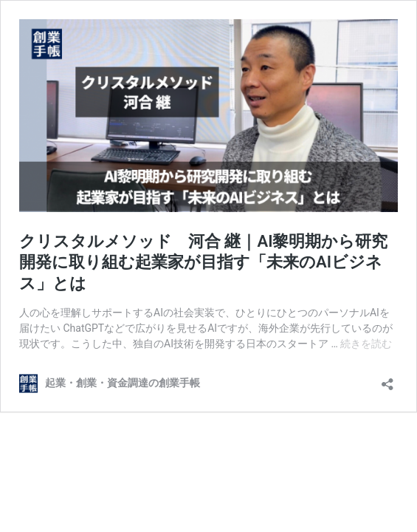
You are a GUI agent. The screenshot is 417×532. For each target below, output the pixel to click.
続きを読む (366, 344)
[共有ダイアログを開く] (387, 379)
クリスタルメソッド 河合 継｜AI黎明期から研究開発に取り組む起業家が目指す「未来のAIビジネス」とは (203, 262)
